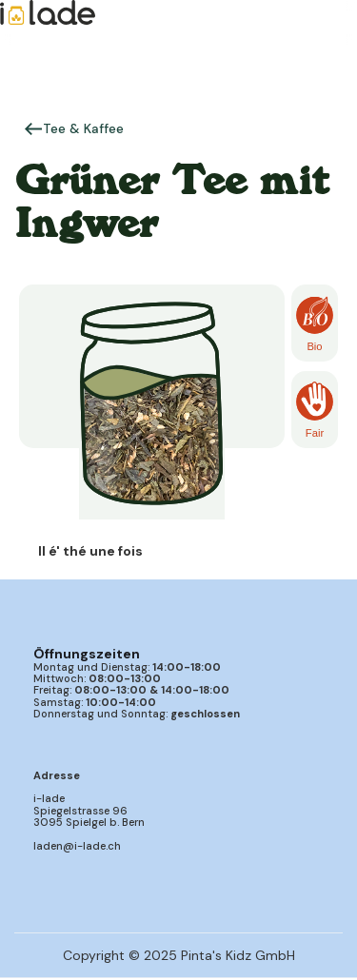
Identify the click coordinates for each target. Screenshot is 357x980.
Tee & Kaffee (83, 128)
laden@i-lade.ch (77, 846)
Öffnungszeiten (87, 654)
